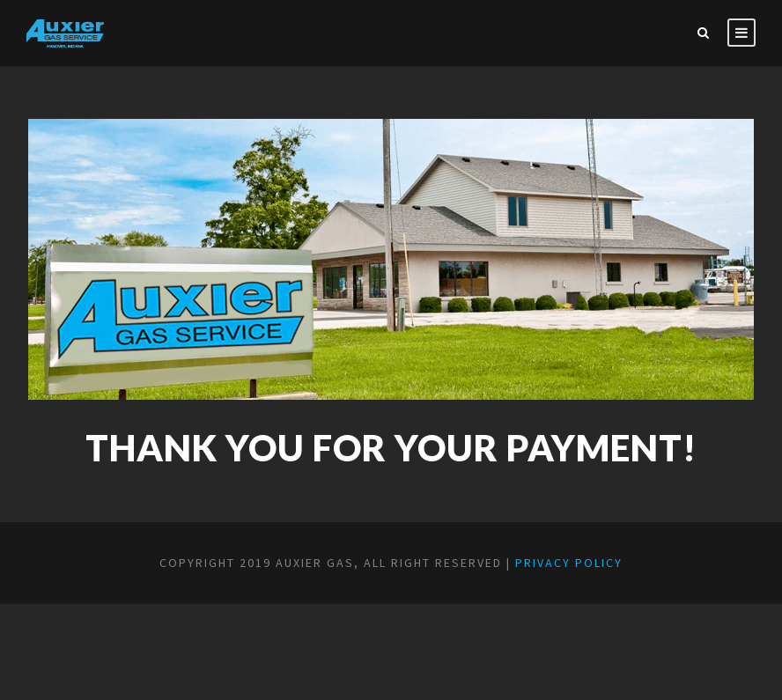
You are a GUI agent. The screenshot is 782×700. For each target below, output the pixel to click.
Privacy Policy (569, 563)
